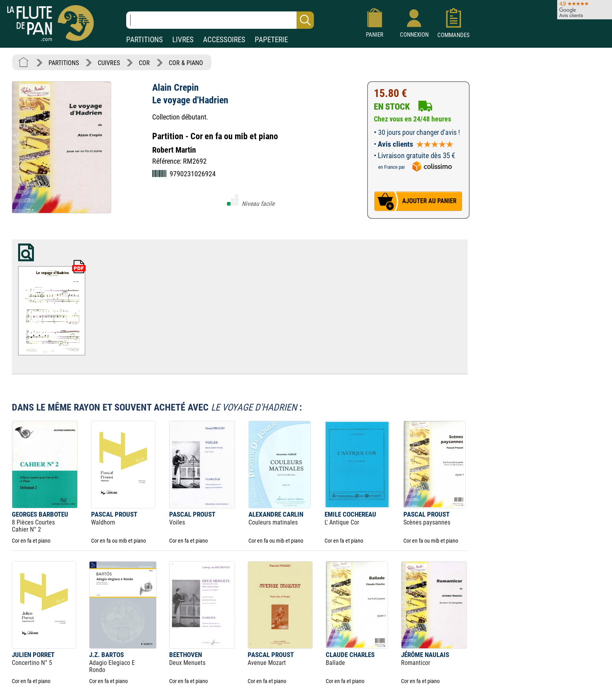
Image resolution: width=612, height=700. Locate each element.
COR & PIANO (186, 63)
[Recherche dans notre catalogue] (220, 20)
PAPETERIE (271, 40)
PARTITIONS (145, 40)
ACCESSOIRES (224, 40)
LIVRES (183, 40)
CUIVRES (109, 63)
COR (144, 63)
